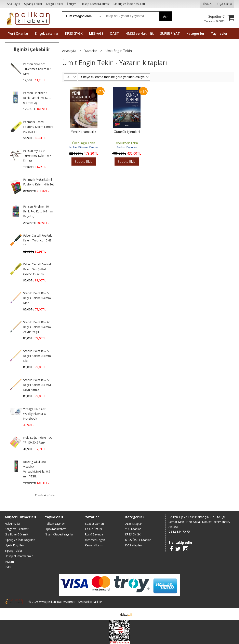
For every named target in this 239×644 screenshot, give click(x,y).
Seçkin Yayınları (127, 147)
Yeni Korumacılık (84, 132)
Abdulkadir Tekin (127, 143)
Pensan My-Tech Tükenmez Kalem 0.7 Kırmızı (37, 156)
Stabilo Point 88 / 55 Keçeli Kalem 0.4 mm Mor (37, 298)
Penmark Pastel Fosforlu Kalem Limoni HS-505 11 (38, 127)
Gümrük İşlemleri (127, 132)
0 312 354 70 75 (179, 531)
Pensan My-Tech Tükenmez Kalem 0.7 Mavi (37, 69)
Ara (166, 17)
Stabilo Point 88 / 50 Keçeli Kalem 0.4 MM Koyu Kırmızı (37, 385)
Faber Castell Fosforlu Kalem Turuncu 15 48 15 (38, 240)
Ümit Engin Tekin (84, 143)
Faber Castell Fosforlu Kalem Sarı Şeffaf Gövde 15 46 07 (38, 269)
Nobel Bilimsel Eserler (84, 147)
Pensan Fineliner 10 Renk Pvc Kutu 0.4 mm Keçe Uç (38, 211)
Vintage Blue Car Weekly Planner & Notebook (35, 414)
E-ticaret (113, 614)
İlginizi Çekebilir (32, 49)
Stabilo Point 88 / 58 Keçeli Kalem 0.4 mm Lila (37, 356)
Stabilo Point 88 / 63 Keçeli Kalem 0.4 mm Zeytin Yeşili (37, 327)
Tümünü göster (45, 495)
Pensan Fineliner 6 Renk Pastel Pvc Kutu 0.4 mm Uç (37, 98)
